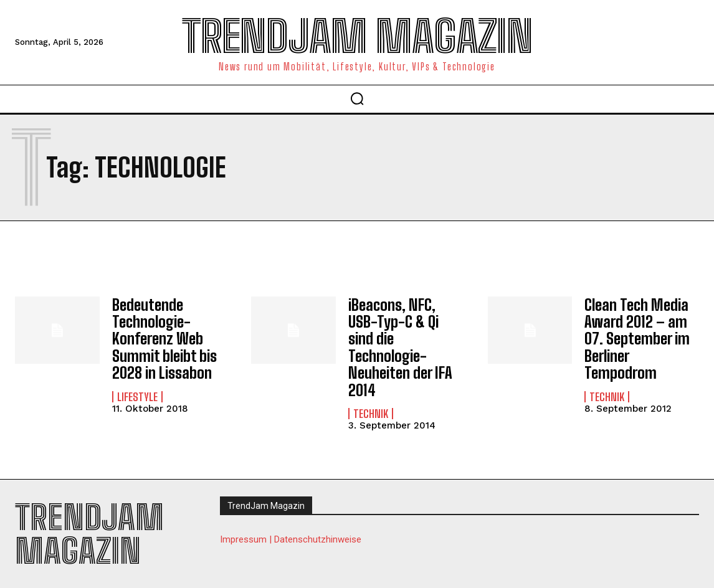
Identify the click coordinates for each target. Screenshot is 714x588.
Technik (371, 410)
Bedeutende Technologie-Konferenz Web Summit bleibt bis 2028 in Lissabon (164, 337)
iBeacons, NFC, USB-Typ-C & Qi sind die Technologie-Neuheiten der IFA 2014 (399, 345)
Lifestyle (137, 394)
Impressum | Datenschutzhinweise (291, 536)
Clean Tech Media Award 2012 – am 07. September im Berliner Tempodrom (637, 337)
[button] (357, 98)
